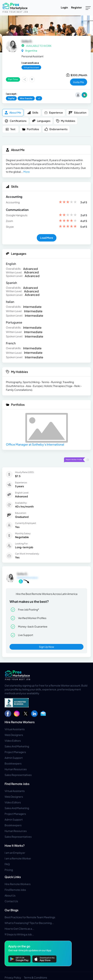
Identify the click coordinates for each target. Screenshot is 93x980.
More (27, 172)
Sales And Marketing (17, 746)
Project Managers (15, 752)
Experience (54, 113)
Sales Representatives (18, 775)
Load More (47, 238)
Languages (41, 121)
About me (13, 113)
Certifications (16, 121)
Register (76, 7)
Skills (33, 113)
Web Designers (14, 735)
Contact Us (11, 901)
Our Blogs (11, 910)
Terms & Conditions (35, 977)
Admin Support (14, 758)
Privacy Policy (13, 977)
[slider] (68, 202)
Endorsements (56, 129)
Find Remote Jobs (17, 784)
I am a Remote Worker (18, 858)
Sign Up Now (46, 647)
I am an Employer (15, 853)
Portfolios (31, 129)
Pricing (9, 870)
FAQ (7, 864)
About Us (10, 895)
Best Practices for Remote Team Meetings (30, 917)
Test (10, 129)
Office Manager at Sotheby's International (35, 444)
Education (77, 113)
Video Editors (13, 741)
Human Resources (16, 769)
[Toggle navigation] (88, 8)
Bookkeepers (13, 763)
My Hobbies (66, 121)
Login (64, 7)
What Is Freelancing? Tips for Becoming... (29, 923)
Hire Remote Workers (20, 722)
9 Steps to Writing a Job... (19, 934)
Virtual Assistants (15, 729)
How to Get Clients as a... (19, 929)
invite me (79, 82)
